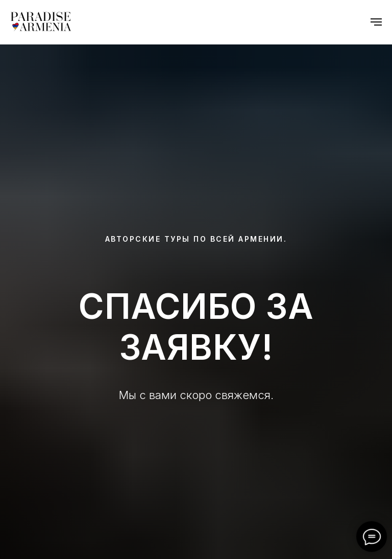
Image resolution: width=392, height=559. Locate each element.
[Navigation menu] (376, 22)
